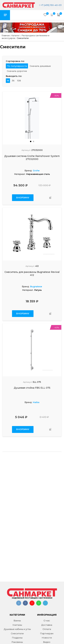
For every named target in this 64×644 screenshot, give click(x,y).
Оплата (47, 629)
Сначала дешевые (40, 66)
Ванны (17, 621)
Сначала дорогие (17, 71)
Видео (47, 642)
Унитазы (17, 625)
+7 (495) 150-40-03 (50, 5)
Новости (47, 638)
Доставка (47, 625)
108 (19, 81)
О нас (47, 621)
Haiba (36, 402)
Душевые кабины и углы (17, 629)
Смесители (17, 633)
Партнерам (47, 633)
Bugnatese (36, 287)
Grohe (36, 171)
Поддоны (17, 638)
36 (13, 81)
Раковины (17, 642)
